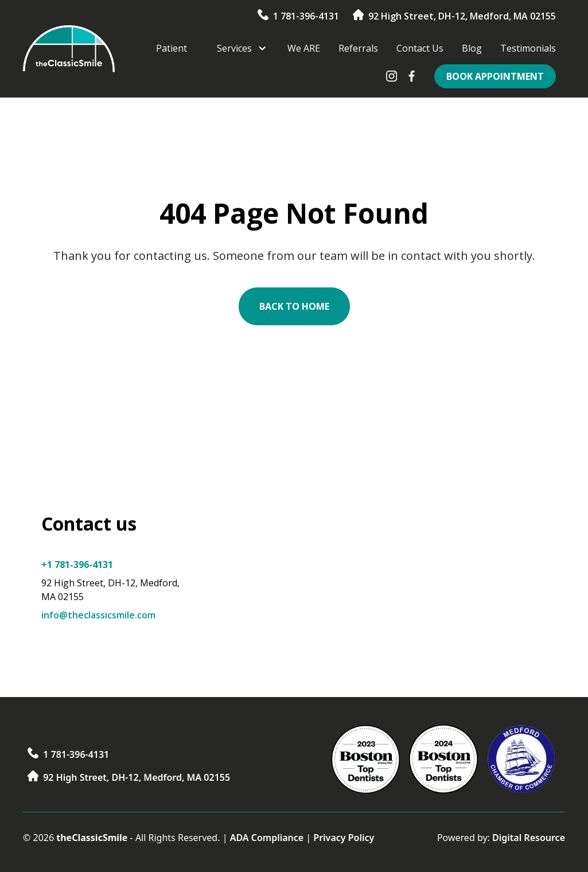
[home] (69, 49)
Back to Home (294, 306)
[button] (237, 48)
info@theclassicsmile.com (98, 615)
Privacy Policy (344, 838)
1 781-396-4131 (306, 16)
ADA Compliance (267, 838)
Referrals (358, 48)
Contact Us (420, 48)
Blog (472, 48)
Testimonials (528, 48)
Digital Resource (529, 838)
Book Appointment (495, 76)
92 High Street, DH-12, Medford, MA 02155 (462, 16)
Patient (172, 48)
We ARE (304, 48)
